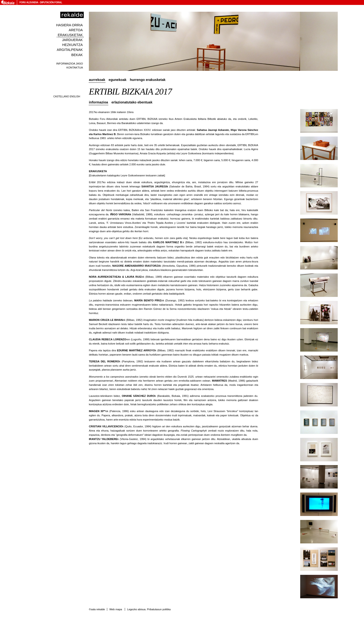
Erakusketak (70, 35)
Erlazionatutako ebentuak (132, 102)
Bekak (77, 55)
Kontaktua (75, 67)
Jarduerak (72, 40)
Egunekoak (118, 80)
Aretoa (76, 30)
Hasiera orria (69, 25)
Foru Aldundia (29, 2)
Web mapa (116, 609)
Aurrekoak (97, 80)
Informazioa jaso (70, 63)
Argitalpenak (70, 50)
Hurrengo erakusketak (148, 80)
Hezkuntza (72, 45)
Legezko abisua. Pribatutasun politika (149, 609)
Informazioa (99, 102)
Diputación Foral (51, 2)
